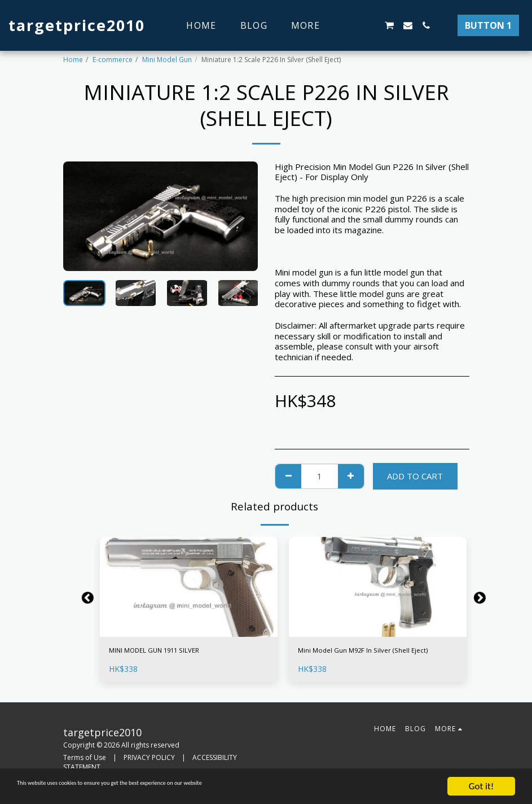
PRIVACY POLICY (149, 764)
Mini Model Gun (167, 60)
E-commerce (113, 60)
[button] (353, 25)
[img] (189, 587)
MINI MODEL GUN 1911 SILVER (171, 652)
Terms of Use (85, 764)
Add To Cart (415, 476)
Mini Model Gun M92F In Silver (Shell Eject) (367, 659)
